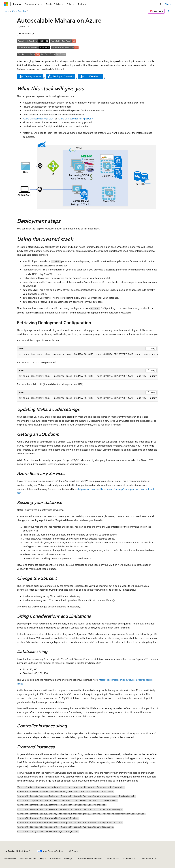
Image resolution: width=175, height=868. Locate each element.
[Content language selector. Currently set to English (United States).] (18, 851)
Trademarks (128, 858)
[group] (87, 354)
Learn (6, 11)
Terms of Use (113, 858)
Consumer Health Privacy (89, 858)
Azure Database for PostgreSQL (75, 118)
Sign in (168, 4)
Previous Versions (28, 858)
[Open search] (160, 4)
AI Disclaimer (10, 858)
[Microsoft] (6, 4)
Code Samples (19, 11)
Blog (42, 858)
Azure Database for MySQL (37, 118)
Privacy (68, 858)
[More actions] (169, 11)
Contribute (55, 858)
